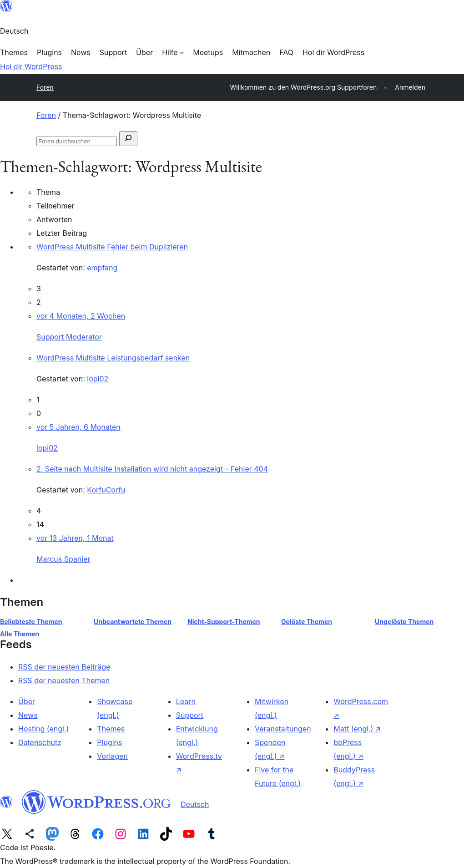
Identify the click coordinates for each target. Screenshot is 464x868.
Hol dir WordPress (31, 66)
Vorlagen (112, 756)
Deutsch (195, 804)
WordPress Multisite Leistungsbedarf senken (113, 358)
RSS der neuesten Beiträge (64, 667)
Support (190, 715)
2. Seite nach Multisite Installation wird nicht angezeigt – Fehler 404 (152, 469)
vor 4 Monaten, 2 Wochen (81, 316)
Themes (111, 729)
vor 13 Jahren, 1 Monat (75, 538)
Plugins (109, 742)
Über (27, 701)
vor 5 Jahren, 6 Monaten (78, 427)
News (28, 715)
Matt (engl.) (357, 729)
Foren (45, 87)
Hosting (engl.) (43, 729)
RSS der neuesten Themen (64, 680)
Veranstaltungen (283, 729)
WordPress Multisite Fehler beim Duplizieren (112, 247)
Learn (186, 701)
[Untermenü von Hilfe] (173, 52)
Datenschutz (40, 742)
